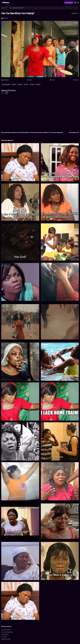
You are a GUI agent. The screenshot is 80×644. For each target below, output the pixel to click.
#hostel (38, 84)
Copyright (4, 637)
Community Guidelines (7, 632)
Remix (29, 80)
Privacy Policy (5, 634)
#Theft (14, 84)
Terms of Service (6, 630)
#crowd (32, 84)
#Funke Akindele (6, 84)
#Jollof (26, 84)
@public (6, 18)
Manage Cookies (6, 639)
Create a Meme (69, 3)
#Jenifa (20, 84)
